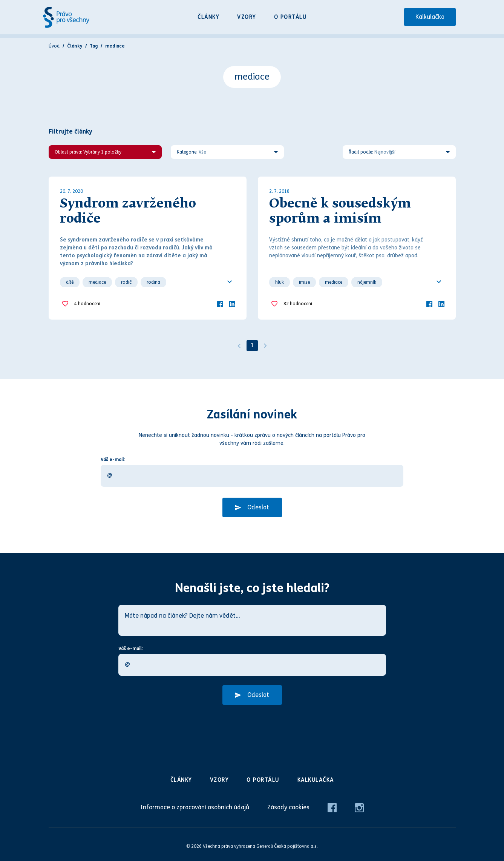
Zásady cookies (288, 807)
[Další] (265, 346)
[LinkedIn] (232, 304)
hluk (280, 282)
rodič (126, 282)
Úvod (54, 46)
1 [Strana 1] (252, 345)
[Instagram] (359, 807)
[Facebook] (220, 304)
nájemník (367, 282)
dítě (70, 282)
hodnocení (87, 304)
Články (208, 17)
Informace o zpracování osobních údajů (195, 807)
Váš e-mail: (113, 460)
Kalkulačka (430, 17)
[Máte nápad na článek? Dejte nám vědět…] (252, 620)
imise (304, 282)
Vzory (247, 17)
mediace (97, 282)
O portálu (290, 17)
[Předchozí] (239, 346)
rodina (153, 282)
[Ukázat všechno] (230, 282)
